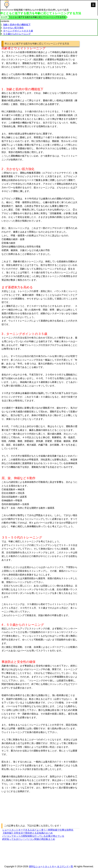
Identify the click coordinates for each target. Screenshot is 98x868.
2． (4, 169)
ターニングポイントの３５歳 (18, 31)
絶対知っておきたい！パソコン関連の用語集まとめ (29, 839)
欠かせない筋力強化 (13, 28)
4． (4, 625)
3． (4, 334)
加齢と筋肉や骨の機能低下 (17, 25)
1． (4, 89)
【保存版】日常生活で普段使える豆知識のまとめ (27, 833)
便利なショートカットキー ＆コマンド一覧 (51, 866)
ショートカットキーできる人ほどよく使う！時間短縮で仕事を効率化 (38, 830)
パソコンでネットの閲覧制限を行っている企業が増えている (33, 836)
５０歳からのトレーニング (17, 34)
